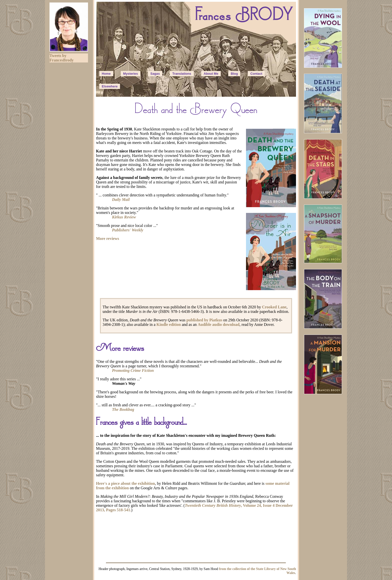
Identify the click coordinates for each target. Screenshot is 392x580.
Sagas (155, 74)
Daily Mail (121, 200)
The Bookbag (123, 409)
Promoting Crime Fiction (133, 370)
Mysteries (131, 74)
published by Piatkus (204, 320)
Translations (182, 74)
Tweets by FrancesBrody (62, 58)
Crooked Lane (274, 307)
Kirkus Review (124, 217)
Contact (256, 74)
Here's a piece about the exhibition (125, 483)
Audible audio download (219, 324)
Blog (234, 74)
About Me (211, 74)
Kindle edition (169, 324)
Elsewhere (110, 86)
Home (106, 74)
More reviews (107, 239)
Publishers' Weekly (128, 230)
